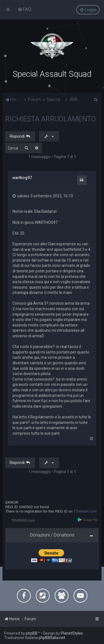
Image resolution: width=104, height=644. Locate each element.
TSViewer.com (85, 511)
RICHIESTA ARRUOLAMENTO (51, 118)
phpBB (32, 633)
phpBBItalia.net (52, 638)
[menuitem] (25, 9)
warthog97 (22, 177)
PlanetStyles (72, 633)
